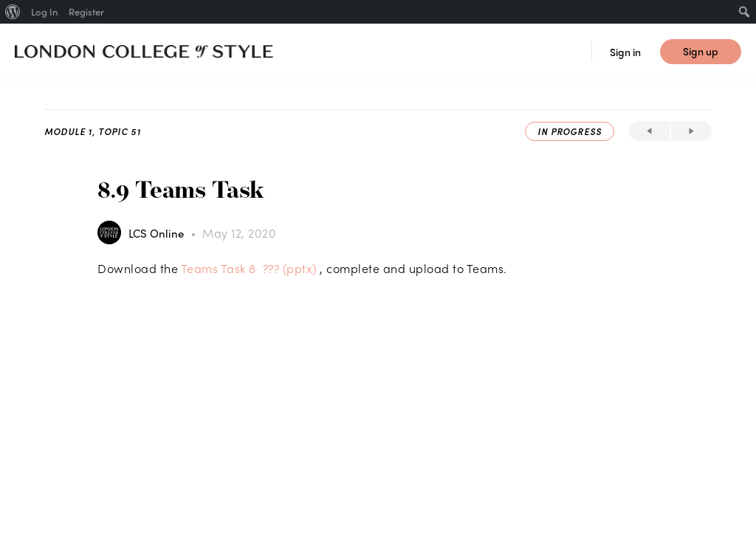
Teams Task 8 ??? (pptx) (249, 268)
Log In (44, 11)
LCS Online (158, 233)
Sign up (701, 51)
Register (86, 11)
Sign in (625, 52)
